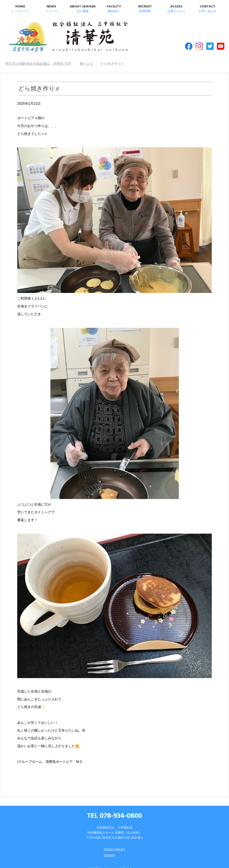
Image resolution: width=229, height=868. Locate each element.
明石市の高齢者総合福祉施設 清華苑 (49, 34)
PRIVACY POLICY (114, 841)
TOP (38, 55)
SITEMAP (109, 847)
